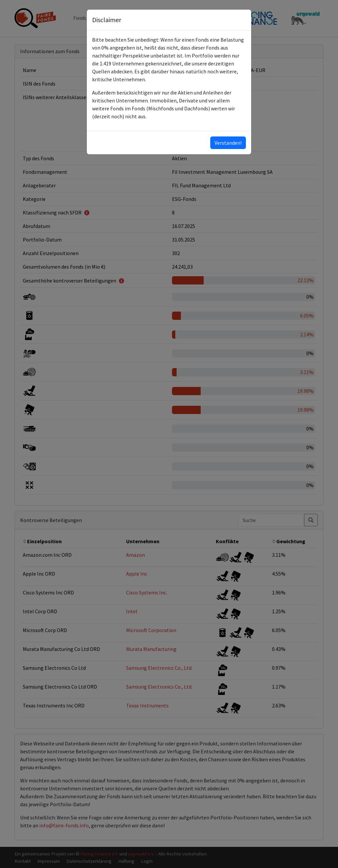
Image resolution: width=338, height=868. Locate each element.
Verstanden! (228, 143)
